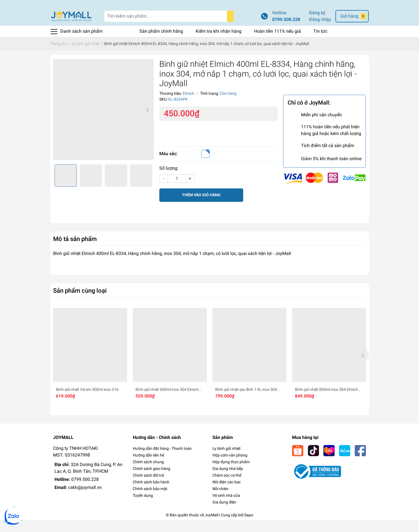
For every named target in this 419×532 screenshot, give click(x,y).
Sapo (249, 527)
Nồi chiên (220, 500)
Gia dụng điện (224, 514)
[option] (103, 121)
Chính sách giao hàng (151, 480)
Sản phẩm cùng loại (80, 302)
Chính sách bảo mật (150, 500)
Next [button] (148, 121)
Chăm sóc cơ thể (227, 487)
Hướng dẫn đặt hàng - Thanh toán (162, 460)
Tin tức (320, 43)
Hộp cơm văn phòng (230, 467)
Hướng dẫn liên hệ (148, 467)
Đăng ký (317, 24)
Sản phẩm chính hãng (161, 43)
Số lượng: (169, 180)
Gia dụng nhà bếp (228, 480)
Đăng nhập (320, 31)
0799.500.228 (286, 31)
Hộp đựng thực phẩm (231, 474)
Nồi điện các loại (226, 494)
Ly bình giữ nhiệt (227, 460)
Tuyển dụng (143, 507)
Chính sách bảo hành (151, 494)
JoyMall (211, 527)
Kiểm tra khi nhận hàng (219, 43)
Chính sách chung (148, 474)
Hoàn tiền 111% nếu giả (277, 43)
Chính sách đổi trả (148, 487)
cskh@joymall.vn (85, 499)
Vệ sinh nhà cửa (226, 507)
